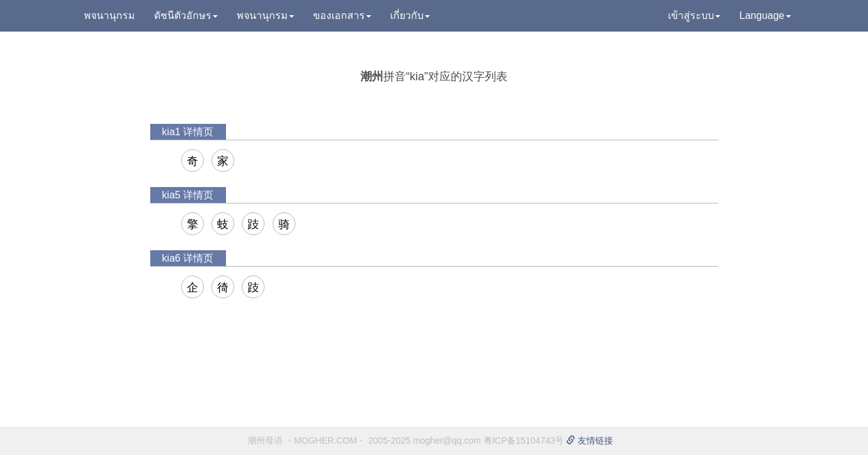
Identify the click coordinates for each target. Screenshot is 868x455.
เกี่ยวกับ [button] (410, 15)
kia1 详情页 (188, 132)
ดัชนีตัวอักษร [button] (186, 15)
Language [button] (765, 15)
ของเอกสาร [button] (342, 15)
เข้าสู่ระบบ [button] (694, 15)
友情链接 (590, 440)
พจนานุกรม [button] (265, 15)
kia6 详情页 (188, 258)
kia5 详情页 (188, 195)
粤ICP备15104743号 (524, 440)
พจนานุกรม (110, 15)
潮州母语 (265, 440)
